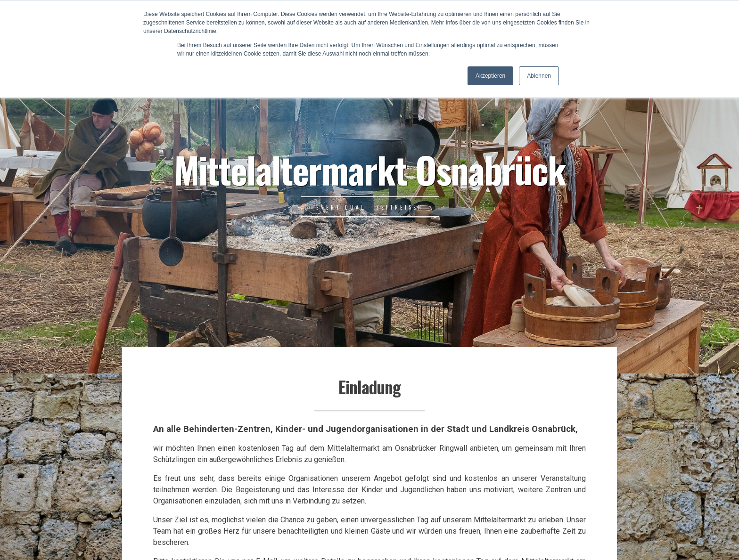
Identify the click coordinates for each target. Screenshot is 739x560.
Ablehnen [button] (539, 76)
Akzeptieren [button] (490, 76)
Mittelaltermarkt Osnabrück (370, 169)
